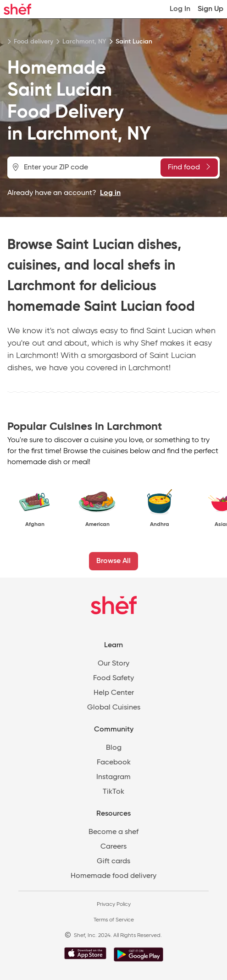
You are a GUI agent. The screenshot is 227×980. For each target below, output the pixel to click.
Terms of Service (114, 920)
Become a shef (113, 832)
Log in (110, 193)
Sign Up (210, 9)
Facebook (114, 763)
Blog (114, 748)
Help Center (114, 693)
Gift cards (113, 861)
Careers (113, 847)
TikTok (113, 792)
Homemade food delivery (113, 876)
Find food (189, 167)
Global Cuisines (114, 708)
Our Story (113, 664)
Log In (180, 9)
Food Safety (113, 678)
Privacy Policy (114, 904)
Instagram (113, 777)
